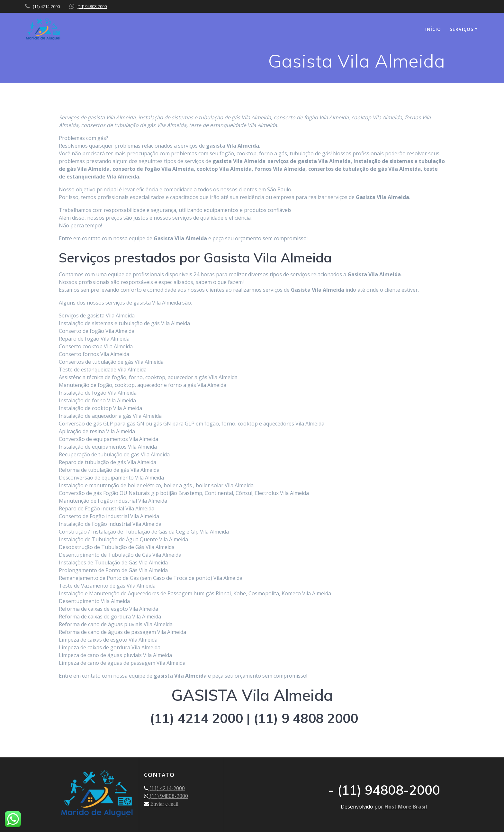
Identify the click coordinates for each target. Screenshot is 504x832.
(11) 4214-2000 (166, 788)
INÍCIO (433, 29)
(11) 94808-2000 (92, 6)
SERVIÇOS (462, 29)
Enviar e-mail (164, 804)
